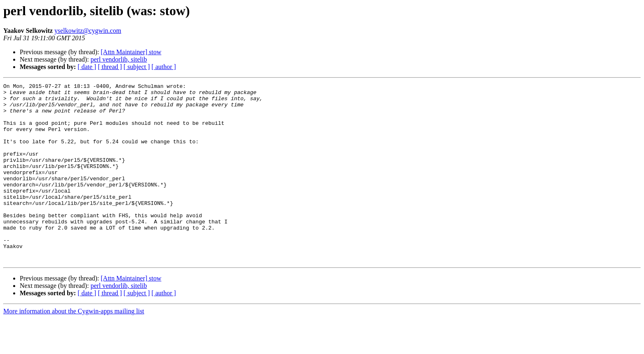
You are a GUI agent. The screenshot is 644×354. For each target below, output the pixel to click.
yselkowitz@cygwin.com (88, 31)
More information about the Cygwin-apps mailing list (74, 347)
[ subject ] (137, 67)
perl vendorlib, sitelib (118, 59)
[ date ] (87, 67)
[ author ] (164, 67)
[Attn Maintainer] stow (131, 52)
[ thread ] (110, 67)
